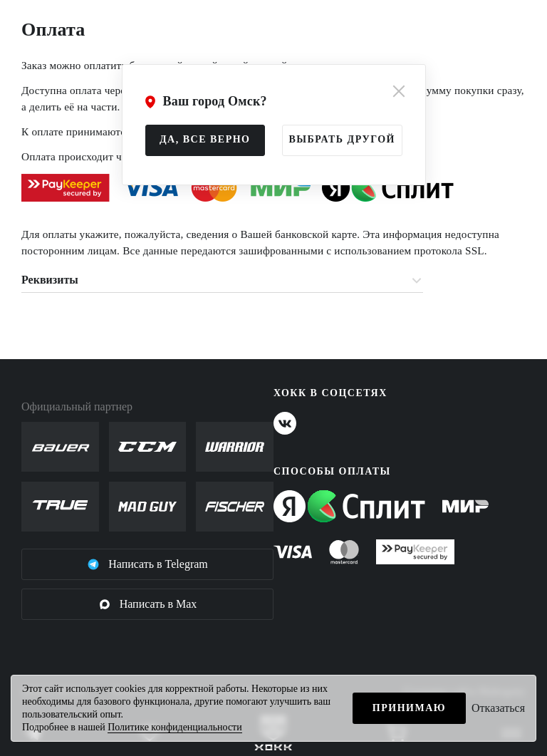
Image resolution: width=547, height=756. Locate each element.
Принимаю (409, 708)
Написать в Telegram (147, 564)
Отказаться (498, 708)
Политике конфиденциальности (175, 727)
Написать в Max (148, 604)
